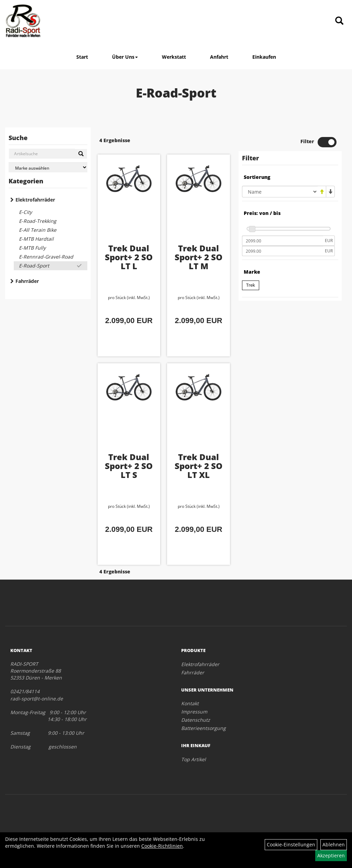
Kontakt (190, 703)
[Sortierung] (280, 192)
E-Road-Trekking (38, 221)
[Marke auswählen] (48, 167)
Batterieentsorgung (203, 728)
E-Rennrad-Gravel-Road (46, 257)
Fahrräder (27, 281)
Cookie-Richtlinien (162, 846)
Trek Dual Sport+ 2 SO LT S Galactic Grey (129, 475)
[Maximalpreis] (283, 251)
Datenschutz (196, 720)
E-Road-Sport (34, 266)
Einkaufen (264, 57)
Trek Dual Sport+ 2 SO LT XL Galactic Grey (199, 475)
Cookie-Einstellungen (291, 844)
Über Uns (125, 57)
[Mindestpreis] (283, 241)
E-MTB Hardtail (36, 239)
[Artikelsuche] (339, 21)
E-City (25, 212)
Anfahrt (219, 57)
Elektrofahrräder (35, 200)
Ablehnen (334, 844)
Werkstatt (174, 57)
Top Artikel (194, 759)
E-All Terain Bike (38, 230)
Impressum (194, 712)
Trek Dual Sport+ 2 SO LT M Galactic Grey (199, 266)
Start (82, 57)
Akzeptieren (331, 855)
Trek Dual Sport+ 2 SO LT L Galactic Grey (129, 266)
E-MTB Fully (32, 248)
